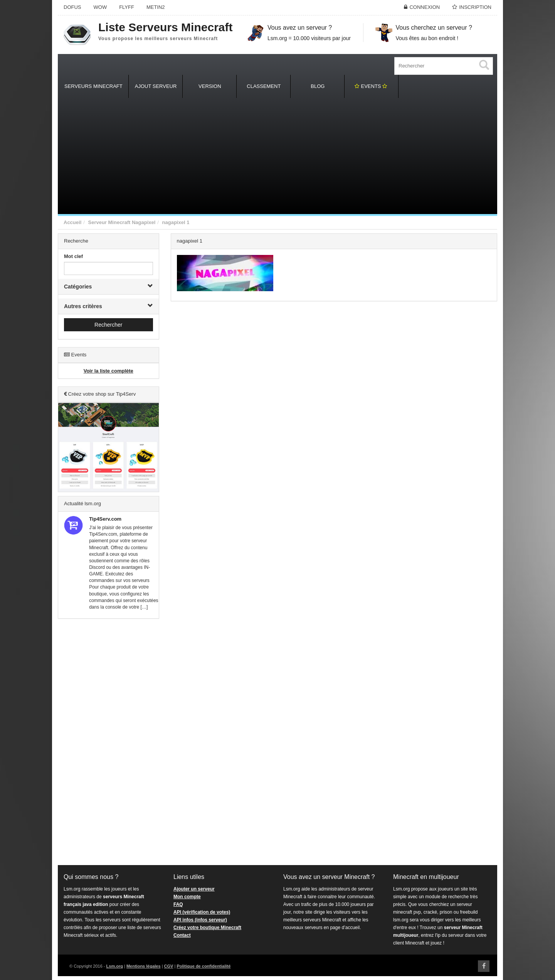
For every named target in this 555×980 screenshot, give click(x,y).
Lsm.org (115, 966)
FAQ (178, 904)
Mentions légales (144, 966)
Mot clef (73, 256)
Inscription (475, 7)
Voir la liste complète (108, 371)
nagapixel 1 (176, 222)
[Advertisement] (277, 156)
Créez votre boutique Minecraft (207, 928)
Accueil (72, 222)
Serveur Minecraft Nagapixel (122, 222)
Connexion (425, 7)
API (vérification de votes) (202, 912)
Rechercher (108, 325)
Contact (182, 935)
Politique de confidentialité (203, 966)
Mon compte (187, 897)
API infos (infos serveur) (200, 920)
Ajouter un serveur (194, 889)
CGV (169, 966)
